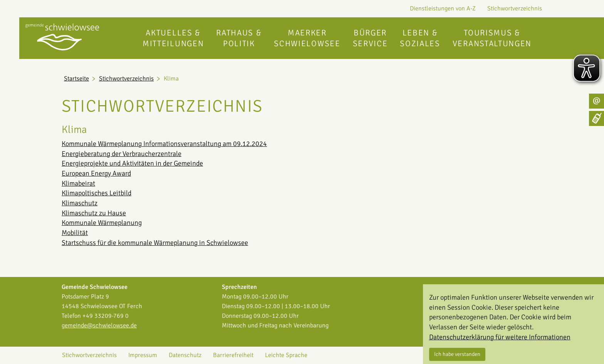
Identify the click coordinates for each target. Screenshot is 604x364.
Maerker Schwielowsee (307, 38)
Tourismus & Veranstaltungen (492, 38)
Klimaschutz (80, 203)
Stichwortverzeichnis (515, 8)
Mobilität (75, 233)
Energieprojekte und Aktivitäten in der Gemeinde (132, 163)
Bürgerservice (370, 38)
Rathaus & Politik (239, 38)
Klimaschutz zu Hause (94, 213)
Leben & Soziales (420, 38)
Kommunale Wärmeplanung (102, 223)
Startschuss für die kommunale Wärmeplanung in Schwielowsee (155, 243)
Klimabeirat (78, 183)
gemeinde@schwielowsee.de (99, 325)
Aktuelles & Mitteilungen (173, 38)
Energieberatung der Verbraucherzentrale (122, 154)
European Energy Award (96, 173)
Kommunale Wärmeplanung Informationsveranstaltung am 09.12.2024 (164, 144)
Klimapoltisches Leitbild (96, 193)
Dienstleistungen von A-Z (443, 8)
